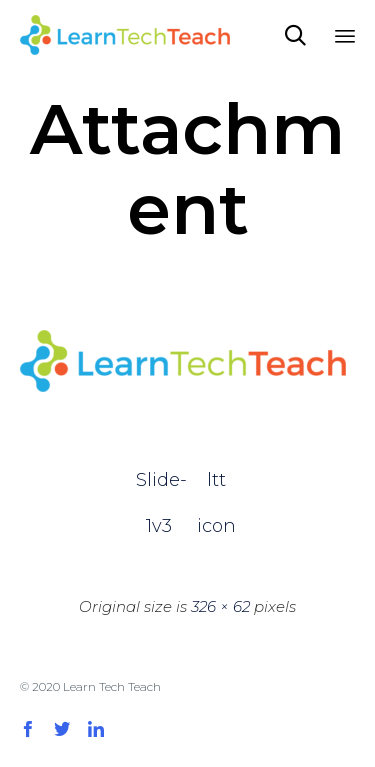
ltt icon (216, 486)
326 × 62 (220, 606)
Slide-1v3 (159, 486)
